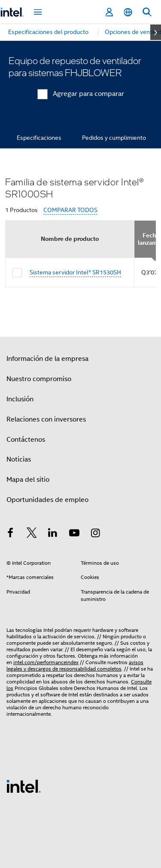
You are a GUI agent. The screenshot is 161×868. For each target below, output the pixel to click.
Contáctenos (26, 440)
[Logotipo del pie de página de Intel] (24, 786)
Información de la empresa (47, 359)
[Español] (128, 12)
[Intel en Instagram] (95, 534)
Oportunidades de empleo (47, 500)
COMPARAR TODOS (70, 210)
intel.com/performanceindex (46, 662)
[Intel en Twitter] (32, 534)
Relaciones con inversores (46, 419)
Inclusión (20, 399)
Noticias (19, 459)
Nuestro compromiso (39, 379)
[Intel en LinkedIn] (53, 534)
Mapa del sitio (28, 480)
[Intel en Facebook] (10, 534)
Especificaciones (39, 138)
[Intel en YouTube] (74, 534)
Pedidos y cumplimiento (114, 138)
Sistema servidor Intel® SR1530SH (75, 272)
